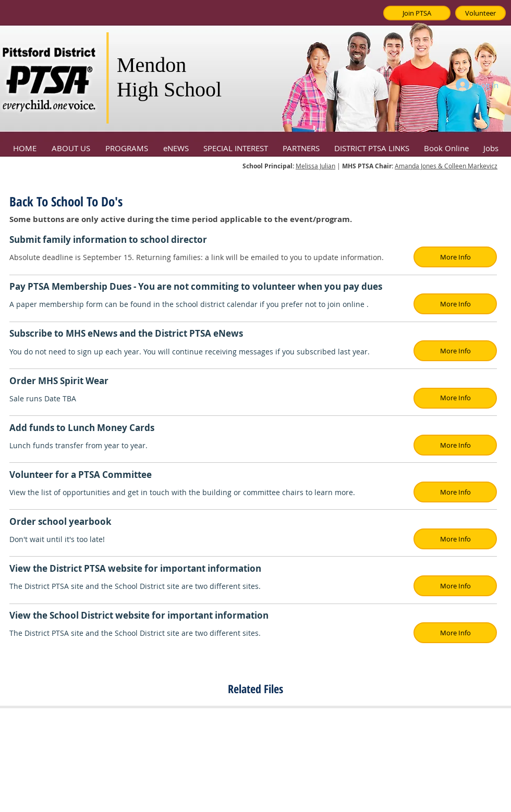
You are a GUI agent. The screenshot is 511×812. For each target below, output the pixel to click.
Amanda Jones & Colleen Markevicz (446, 166)
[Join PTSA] (417, 13)
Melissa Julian (315, 166)
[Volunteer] (480, 13)
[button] (71, 143)
